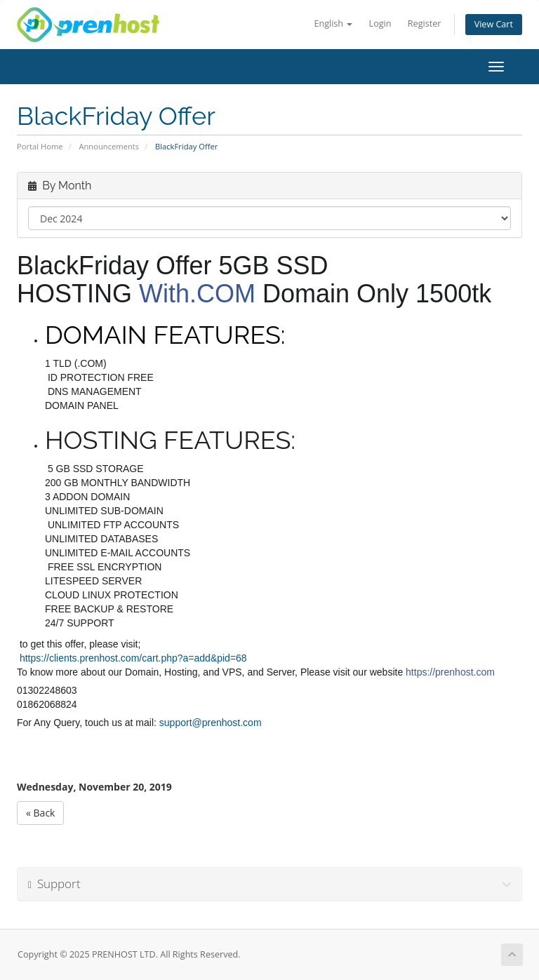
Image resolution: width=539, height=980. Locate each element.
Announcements (109, 146)
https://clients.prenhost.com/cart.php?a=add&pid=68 (133, 658)
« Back (40, 813)
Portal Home (40, 146)
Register (425, 24)
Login (380, 24)
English (333, 24)
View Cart (494, 24)
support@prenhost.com (211, 723)
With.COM (197, 294)
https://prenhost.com (450, 672)
